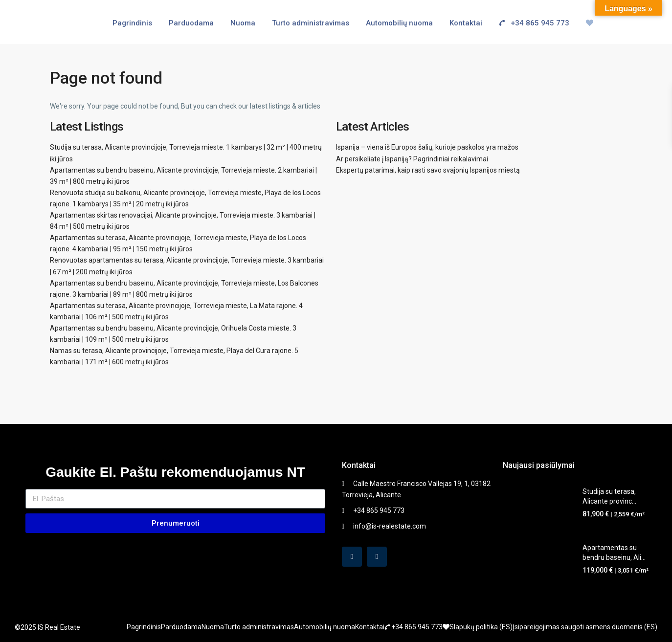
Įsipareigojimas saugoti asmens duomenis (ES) (585, 627)
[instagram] (377, 557)
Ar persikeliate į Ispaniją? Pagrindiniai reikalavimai (412, 159)
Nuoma (243, 23)
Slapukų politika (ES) (481, 627)
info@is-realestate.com (390, 526)
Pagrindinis (132, 23)
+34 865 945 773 (530, 23)
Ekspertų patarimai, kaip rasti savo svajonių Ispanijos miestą (428, 170)
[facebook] (352, 557)
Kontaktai (466, 23)
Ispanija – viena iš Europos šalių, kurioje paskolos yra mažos (427, 147)
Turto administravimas (311, 23)
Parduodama (191, 23)
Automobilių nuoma (399, 23)
